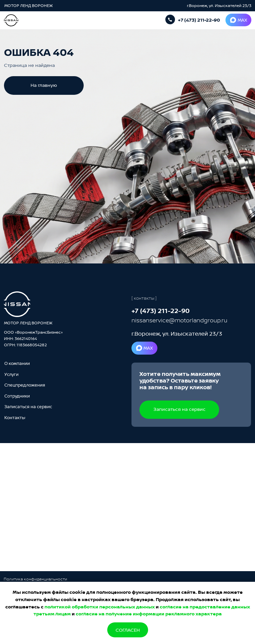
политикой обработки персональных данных (100, 607)
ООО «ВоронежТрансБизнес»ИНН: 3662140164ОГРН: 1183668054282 (33, 338)
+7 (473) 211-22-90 (199, 20)
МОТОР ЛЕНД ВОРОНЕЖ (29, 5)
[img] (17, 304)
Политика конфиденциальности (35, 579)
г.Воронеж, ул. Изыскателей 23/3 (219, 5)
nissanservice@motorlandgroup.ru (179, 320)
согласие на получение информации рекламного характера (149, 614)
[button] (28, 406)
